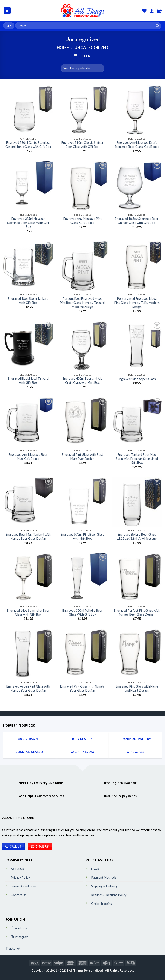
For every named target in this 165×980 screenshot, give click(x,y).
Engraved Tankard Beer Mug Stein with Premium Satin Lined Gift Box (137, 459)
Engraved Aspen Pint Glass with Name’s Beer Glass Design (28, 688)
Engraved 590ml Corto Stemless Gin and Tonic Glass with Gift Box (28, 145)
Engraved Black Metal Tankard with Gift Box (28, 381)
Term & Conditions (24, 886)
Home (63, 48)
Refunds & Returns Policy (109, 895)
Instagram (20, 937)
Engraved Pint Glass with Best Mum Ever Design (82, 457)
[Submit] (157, 26)
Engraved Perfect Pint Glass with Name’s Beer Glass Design (137, 613)
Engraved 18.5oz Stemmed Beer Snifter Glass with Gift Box (137, 221)
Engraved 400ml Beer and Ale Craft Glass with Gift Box (82, 381)
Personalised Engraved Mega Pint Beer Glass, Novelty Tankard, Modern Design (82, 303)
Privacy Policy (20, 877)
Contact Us (19, 895)
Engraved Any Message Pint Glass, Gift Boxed (82, 221)
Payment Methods (104, 877)
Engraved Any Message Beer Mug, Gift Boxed (28, 457)
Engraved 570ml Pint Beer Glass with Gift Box (82, 536)
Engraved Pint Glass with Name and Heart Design (137, 688)
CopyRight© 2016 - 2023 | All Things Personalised (67, 970)
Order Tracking (102, 904)
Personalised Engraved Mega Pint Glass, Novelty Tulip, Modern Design (137, 303)
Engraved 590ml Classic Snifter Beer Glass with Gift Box (82, 145)
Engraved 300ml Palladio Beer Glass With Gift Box (82, 613)
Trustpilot (13, 948)
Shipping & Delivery (104, 886)
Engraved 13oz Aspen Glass (137, 379)
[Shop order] (82, 68)
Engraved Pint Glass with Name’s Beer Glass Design (82, 688)
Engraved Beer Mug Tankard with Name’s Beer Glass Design (28, 536)
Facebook (19, 928)
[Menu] (7, 11)
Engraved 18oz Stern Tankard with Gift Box (28, 301)
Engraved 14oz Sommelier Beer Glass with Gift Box (28, 613)
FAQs (95, 869)
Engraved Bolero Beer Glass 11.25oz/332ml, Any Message (137, 536)
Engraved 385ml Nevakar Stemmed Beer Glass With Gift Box (28, 223)
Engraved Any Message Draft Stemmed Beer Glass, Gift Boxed (137, 145)
